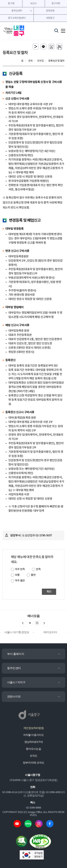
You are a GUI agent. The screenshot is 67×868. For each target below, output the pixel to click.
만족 (38, 569)
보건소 (34, 4)
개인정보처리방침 (33, 728)
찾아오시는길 (33, 749)
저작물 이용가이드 (34, 735)
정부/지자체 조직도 (33, 763)
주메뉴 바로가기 (34, 0)
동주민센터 (14, 668)
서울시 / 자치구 (16, 682)
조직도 (34, 756)
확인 (49, 592)
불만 (33, 575)
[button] (44, 623)
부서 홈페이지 (16, 654)
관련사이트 (14, 697)
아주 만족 (20, 569)
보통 (17, 575)
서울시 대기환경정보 (17, 632)
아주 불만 (20, 581)
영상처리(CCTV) (34, 742)
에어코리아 (50, 632)
